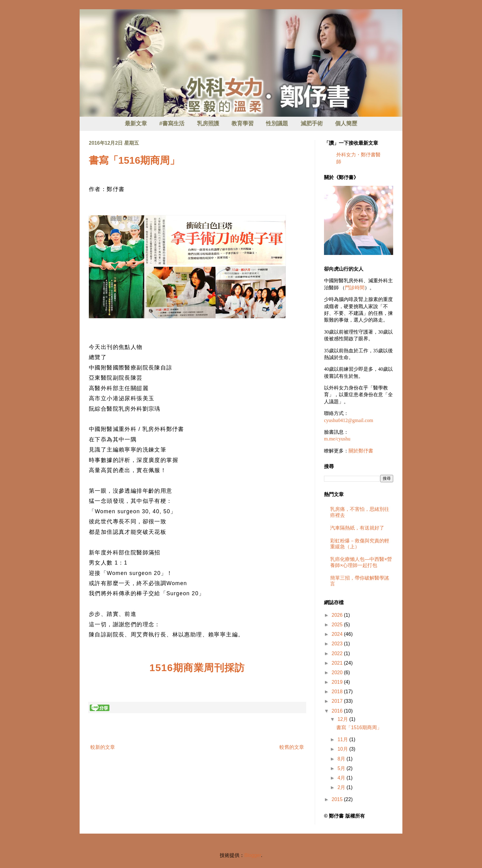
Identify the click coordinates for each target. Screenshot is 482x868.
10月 (343, 749)
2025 (338, 625)
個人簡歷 (346, 123)
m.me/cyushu (337, 439)
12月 (343, 719)
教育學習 (243, 123)
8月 (342, 759)
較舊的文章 (292, 747)
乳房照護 (208, 123)
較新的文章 (103, 747)
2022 (338, 653)
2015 (338, 799)
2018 (338, 692)
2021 (338, 663)
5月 (342, 768)
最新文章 (136, 123)
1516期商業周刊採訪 (197, 668)
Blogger (253, 855)
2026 (338, 615)
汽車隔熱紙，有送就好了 (357, 528)
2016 (338, 711)
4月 (342, 778)
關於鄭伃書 (361, 451)
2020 (338, 673)
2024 (338, 634)
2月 (342, 787)
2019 (338, 682)
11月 (343, 739)
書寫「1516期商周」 (134, 160)
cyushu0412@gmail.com (349, 420)
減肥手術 (312, 123)
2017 (338, 701)
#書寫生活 (172, 123)
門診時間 (355, 288)
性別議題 (277, 123)
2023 (338, 644)
